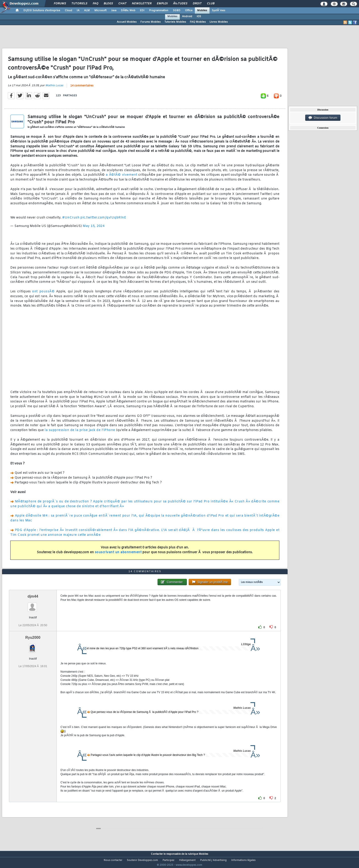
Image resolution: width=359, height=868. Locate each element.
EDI (142, 11)
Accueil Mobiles (127, 22)
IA (78, 11)
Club (211, 4)
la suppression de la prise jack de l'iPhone (80, 433)
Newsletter (142, 4)
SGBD (177, 11)
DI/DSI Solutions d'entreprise (42, 11)
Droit (197, 4)
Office (189, 11)
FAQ (95, 4)
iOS (199, 16)
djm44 (33, 605)
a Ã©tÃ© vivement (121, 178)
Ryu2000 (33, 646)
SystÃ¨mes (219, 11)
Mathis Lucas (54, 89)
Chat (122, 4)
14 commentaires (82, 89)
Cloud (68, 11)
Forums (60, 4)
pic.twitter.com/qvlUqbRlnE (103, 220)
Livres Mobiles (219, 22)
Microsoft (100, 11)
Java (114, 11)
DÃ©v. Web (128, 11)
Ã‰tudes (180, 4)
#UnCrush (71, 220)
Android (187, 16)
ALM (87, 11)
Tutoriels (79, 4)
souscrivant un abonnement (118, 555)
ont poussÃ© (43, 295)
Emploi (162, 4)
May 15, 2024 (94, 229)
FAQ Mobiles (198, 22)
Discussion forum (323, 118)
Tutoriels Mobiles (175, 22)
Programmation (159, 11)
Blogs (108, 4)
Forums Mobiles (151, 22)
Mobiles (202, 11)
